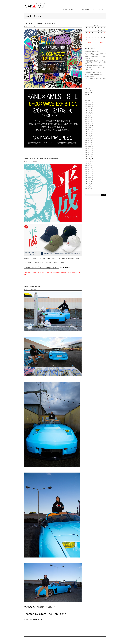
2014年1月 (88, 156)
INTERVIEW (88, 90)
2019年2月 (88, 118)
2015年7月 (88, 141)
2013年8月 (88, 166)
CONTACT (102, 10)
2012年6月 (88, 185)
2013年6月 (88, 170)
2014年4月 (88, 154)
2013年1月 (88, 175)
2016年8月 (88, 131)
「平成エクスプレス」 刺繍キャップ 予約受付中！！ (43, 159)
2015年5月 (88, 143)
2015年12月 (88, 137)
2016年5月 (88, 135)
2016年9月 (88, 129)
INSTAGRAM (85, 10)
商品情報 (35, 161)
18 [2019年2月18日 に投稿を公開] (86, 38)
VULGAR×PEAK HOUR (91, 71)
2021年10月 (88, 106)
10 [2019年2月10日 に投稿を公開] (105, 33)
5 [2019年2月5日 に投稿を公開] (89, 33)
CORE (78, 10)
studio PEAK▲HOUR (34, 639)
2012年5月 (88, 187)
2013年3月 (88, 174)
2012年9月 (88, 181)
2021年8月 (88, 108)
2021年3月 (88, 110)
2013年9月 (88, 164)
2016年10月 (88, 127)
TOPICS (94, 10)
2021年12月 (88, 104)
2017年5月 (88, 124)
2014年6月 (88, 152)
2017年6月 (88, 122)
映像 (86, 94)
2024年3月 (88, 102)
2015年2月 (88, 145)
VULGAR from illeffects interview (93, 73)
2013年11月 (88, 160)
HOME (65, 10)
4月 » (102, 42)
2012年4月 (88, 189)
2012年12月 (88, 177)
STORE (71, 10)
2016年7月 (88, 133)
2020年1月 (88, 112)
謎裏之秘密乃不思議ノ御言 (92, 51)
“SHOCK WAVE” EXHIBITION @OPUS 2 (39, 24)
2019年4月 (88, 116)
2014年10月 (88, 147)
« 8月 (90, 42)
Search (103, 195)
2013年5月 (88, 172)
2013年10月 (88, 162)
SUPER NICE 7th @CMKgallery (93, 66)
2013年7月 (88, 168)
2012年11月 (88, 179)
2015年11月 (88, 139)
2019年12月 (88, 114)
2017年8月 (88, 120)
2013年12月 (88, 158)
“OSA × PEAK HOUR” (32, 287)
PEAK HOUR (45, 607)
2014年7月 (88, 150)
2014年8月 (88, 149)
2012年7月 (88, 183)
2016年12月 (88, 126)
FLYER (35, 26)
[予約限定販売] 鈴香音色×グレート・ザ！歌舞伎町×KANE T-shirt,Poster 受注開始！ (95, 62)
